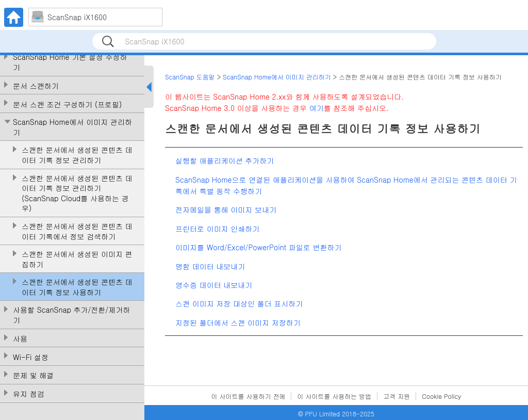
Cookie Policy (441, 396)
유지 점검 (29, 394)
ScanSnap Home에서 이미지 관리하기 (72, 127)
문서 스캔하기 (36, 86)
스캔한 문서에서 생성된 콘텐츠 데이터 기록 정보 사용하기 (77, 287)
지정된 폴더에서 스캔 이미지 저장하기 (238, 322)
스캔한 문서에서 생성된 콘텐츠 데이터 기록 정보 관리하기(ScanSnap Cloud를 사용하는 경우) (77, 193)
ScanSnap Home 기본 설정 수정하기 (70, 62)
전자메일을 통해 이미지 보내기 (226, 209)
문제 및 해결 (33, 375)
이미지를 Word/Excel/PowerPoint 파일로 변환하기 (259, 247)
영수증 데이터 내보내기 (214, 285)
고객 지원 (397, 396)
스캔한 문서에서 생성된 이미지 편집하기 (77, 259)
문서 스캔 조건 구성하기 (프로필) (67, 104)
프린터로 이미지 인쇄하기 (217, 229)
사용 (20, 339)
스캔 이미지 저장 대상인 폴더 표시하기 (239, 303)
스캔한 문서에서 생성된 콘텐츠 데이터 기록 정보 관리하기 (77, 155)
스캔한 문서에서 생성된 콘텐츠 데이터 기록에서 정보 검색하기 (77, 231)
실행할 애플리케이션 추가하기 (225, 160)
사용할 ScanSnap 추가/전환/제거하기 (71, 315)
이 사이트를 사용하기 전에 (249, 396)
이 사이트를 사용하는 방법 (334, 396)
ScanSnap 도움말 (190, 77)
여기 (317, 108)
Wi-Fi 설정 (31, 357)
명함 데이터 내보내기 (210, 266)
